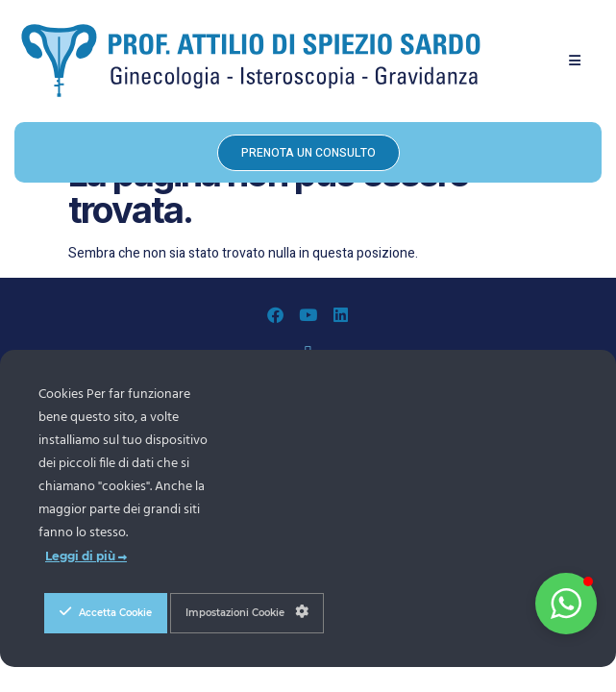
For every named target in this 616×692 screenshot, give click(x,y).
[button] (575, 61)
